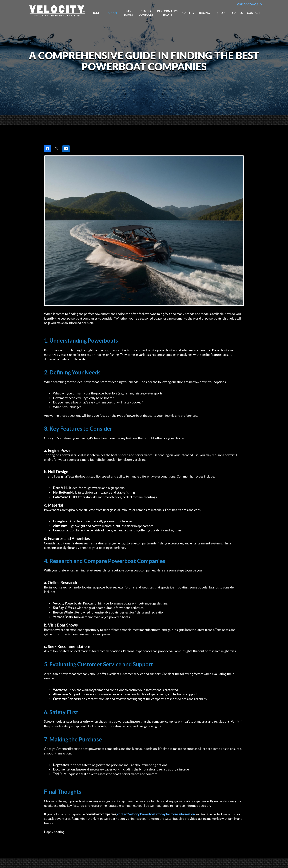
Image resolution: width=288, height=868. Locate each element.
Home (96, 13)
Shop (221, 13)
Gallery (188, 13)
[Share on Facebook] (48, 149)
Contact (253, 13)
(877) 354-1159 (249, 4)
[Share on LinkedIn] (66, 149)
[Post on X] (57, 149)
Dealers (237, 13)
